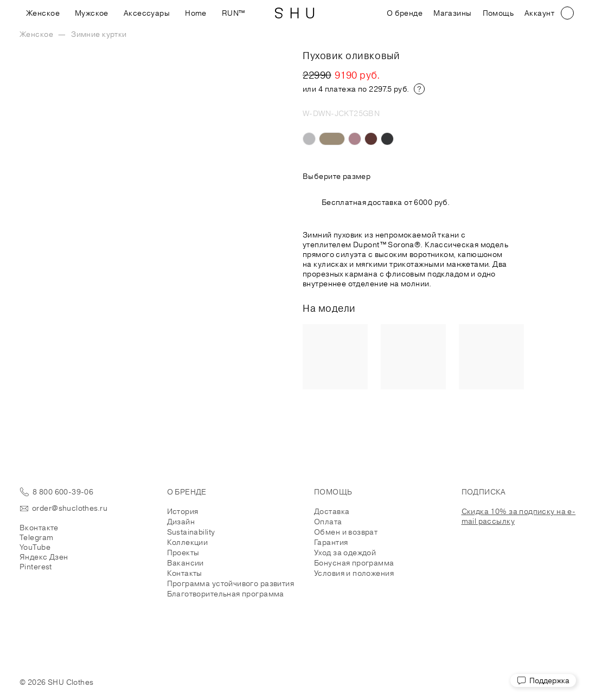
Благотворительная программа (226, 594)
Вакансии (185, 563)
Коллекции (188, 542)
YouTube (35, 547)
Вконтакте (39, 528)
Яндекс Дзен (44, 557)
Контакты (185, 573)
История (183, 511)
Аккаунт (539, 13)
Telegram (36, 537)
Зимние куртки (99, 34)
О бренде (405, 13)
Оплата (328, 522)
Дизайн (181, 522)
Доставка (332, 511)
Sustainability (191, 532)
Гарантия (331, 542)
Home (196, 13)
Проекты (183, 553)
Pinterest (36, 567)
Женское (43, 13)
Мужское (92, 13)
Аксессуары (147, 13)
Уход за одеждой (345, 553)
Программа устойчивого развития (231, 583)
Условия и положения (354, 573)
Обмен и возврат (346, 532)
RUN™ (233, 13)
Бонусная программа (354, 563)
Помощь (498, 13)
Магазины (452, 13)
